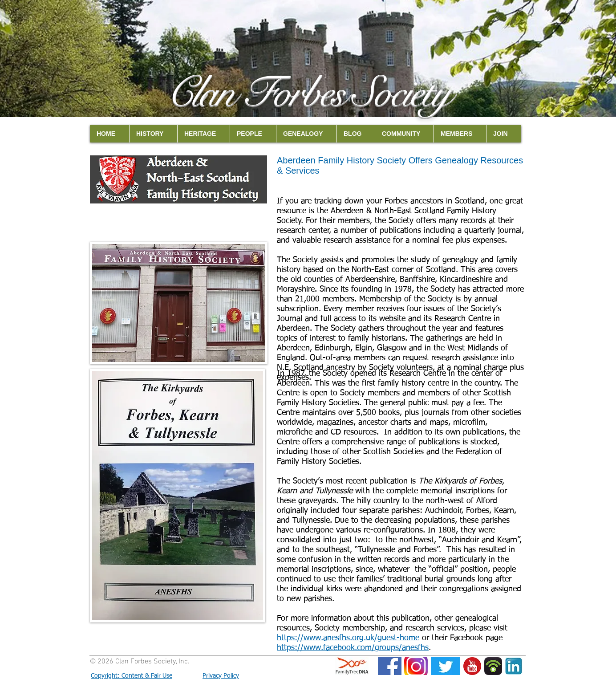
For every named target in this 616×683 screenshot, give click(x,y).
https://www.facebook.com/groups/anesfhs (353, 648)
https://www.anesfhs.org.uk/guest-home (348, 638)
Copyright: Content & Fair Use (132, 676)
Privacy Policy (221, 676)
